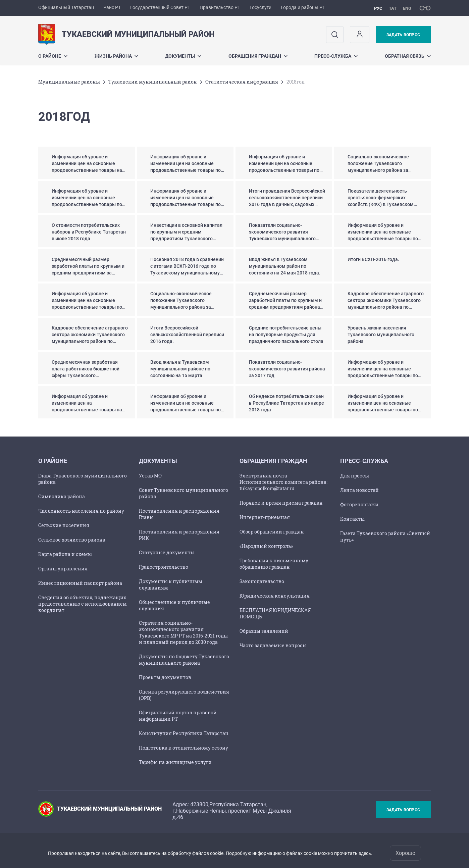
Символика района (62, 496)
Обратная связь (408, 56)
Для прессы (355, 476)
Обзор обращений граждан (272, 532)
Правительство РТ (220, 7)
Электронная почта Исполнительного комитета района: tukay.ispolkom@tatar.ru (283, 482)
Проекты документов (165, 677)
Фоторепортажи (359, 504)
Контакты (352, 519)
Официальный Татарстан (66, 7)
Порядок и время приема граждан (281, 503)
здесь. (366, 853)
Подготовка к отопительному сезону (184, 748)
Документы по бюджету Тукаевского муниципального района (184, 660)
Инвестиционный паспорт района (80, 583)
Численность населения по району (81, 511)
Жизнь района (116, 56)
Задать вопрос (403, 35)
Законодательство (262, 581)
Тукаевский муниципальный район (153, 82)
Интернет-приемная (265, 517)
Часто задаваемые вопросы (273, 645)
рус (378, 8)
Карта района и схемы (65, 554)
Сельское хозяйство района (72, 540)
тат (393, 8)
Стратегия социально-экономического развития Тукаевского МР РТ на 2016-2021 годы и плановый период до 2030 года (183, 632)
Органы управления (63, 569)
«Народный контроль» (266, 546)
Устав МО (150, 476)
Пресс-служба (336, 56)
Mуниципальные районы (69, 82)
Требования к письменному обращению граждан (274, 564)
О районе (53, 56)
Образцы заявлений (264, 631)
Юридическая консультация (275, 596)
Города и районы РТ (303, 7)
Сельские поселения (64, 525)
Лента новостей (359, 490)
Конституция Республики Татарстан (184, 733)
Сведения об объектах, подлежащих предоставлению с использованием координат (83, 604)
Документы (183, 56)
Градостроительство (164, 567)
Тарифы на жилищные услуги (175, 762)
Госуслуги (260, 7)
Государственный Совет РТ (160, 7)
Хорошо (405, 853)
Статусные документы (167, 552)
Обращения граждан (258, 56)
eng (407, 8)
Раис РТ (112, 7)
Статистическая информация (242, 82)
